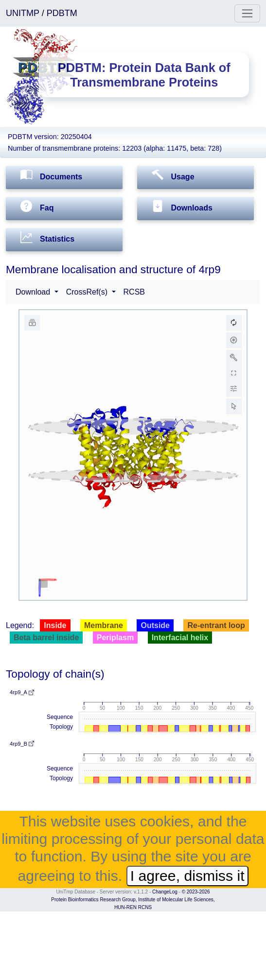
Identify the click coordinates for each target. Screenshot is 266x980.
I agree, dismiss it (187, 876)
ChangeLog (165, 892)
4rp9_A (22, 692)
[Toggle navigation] (247, 13)
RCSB (134, 292)
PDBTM (62, 13)
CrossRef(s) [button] (88, 292)
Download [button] (34, 292)
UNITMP (24, 13)
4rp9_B (22, 744)
